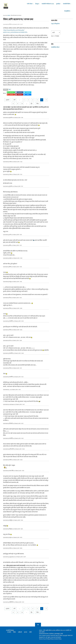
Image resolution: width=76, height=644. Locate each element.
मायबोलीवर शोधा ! (55, 47)
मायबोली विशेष (66, 4)
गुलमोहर (58, 4)
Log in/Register (55, 24)
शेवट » (38, 104)
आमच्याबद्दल (57, 634)
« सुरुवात (7, 100)
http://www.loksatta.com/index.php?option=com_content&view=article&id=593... (16, 31)
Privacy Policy (50, 639)
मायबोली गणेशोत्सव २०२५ (48, 4)
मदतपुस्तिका (67, 11)
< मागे (14, 100)
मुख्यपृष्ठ (9, 15)
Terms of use (42, 639)
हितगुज (37, 4)
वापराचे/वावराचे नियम (44, 634)
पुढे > (32, 104)
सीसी (30, 632)
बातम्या (26, 632)
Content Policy (58, 639)
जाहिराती (20, 632)
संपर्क (62, 634)
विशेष (15, 632)
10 (22, 104)
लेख (10, 90)
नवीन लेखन (30, 4)
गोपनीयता (52, 634)
